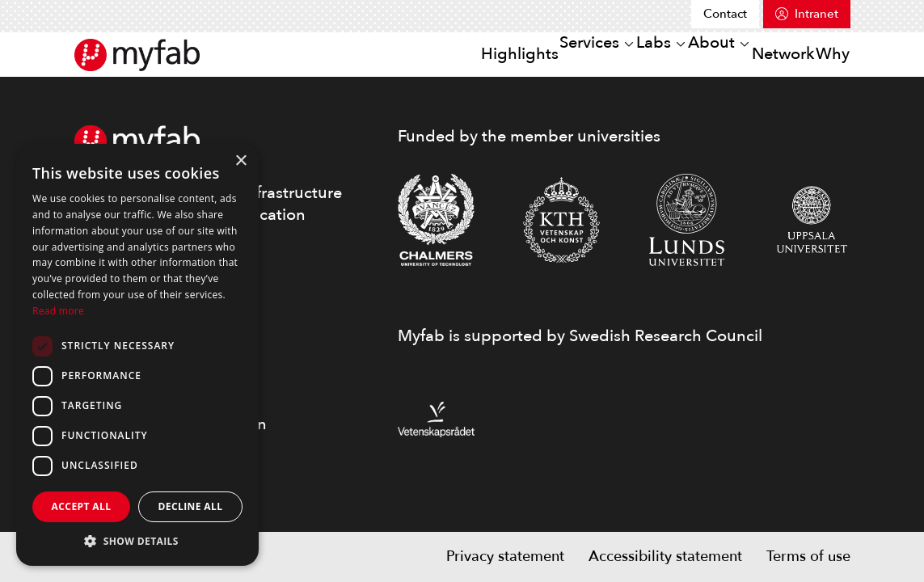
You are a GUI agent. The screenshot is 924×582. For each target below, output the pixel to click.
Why (823, 54)
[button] (137, 541)
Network (755, 54)
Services (505, 54)
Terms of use (808, 557)
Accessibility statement (665, 557)
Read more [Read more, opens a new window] (58, 311)
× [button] (240, 161)
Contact (725, 14)
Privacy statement (505, 557)
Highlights (419, 54)
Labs (589, 54)
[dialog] (137, 355)
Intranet (816, 14)
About (665, 54)
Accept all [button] (82, 506)
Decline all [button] (191, 506)
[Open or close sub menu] (542, 55)
